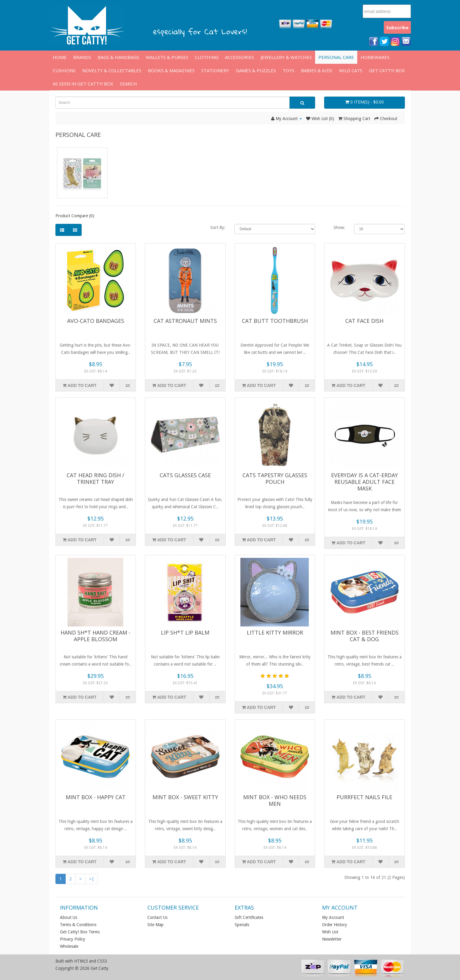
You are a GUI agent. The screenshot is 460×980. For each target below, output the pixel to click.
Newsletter (332, 939)
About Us (69, 917)
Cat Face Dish (364, 321)
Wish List (330, 932)
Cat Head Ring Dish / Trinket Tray (95, 478)
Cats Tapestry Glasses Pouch (275, 478)
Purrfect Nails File (364, 797)
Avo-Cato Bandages (96, 321)
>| (92, 879)
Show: (339, 227)
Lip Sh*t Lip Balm (185, 632)
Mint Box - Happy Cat (96, 797)
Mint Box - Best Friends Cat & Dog (365, 636)
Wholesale (69, 946)
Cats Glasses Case (185, 475)
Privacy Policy (73, 939)
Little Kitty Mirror (275, 632)
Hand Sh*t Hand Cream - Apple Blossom (95, 636)
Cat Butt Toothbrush (275, 321)
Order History (335, 925)
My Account (333, 917)
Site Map (155, 925)
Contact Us (157, 917)
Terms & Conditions (78, 925)
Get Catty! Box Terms (80, 932)
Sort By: (218, 227)
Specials (242, 925)
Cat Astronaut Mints (185, 321)
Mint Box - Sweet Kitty (185, 797)
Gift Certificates (249, 917)
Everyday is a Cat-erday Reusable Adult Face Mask (365, 482)
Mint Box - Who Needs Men (275, 800)
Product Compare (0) (75, 216)
